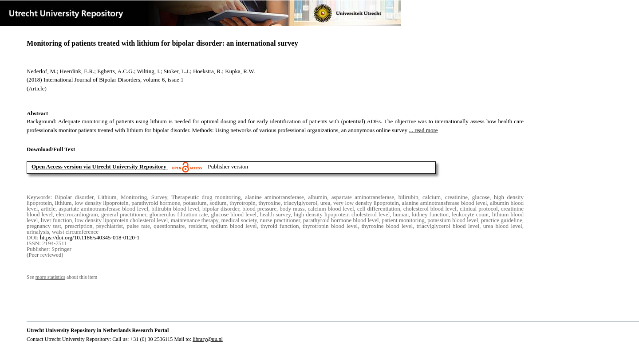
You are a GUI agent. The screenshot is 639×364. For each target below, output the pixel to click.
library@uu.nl (208, 339)
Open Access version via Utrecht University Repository (99, 166)
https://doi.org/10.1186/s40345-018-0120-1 (90, 237)
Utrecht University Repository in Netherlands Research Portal (98, 330)
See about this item (62, 277)
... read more (423, 130)
